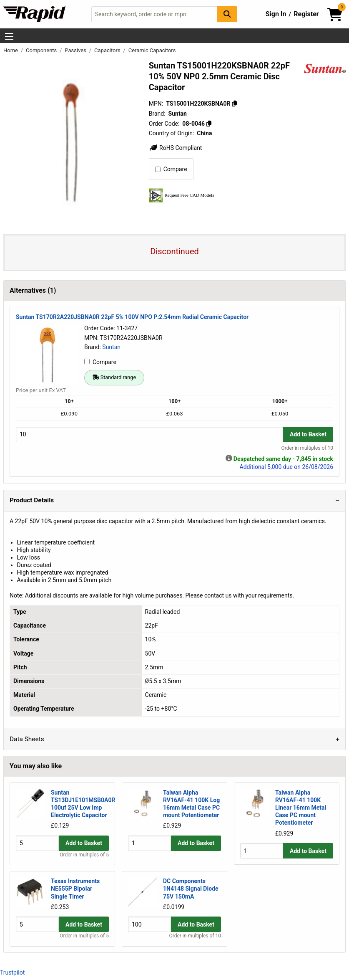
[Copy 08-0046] (209, 124)
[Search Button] (227, 14)
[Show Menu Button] (9, 36)
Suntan (111, 347)
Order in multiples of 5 (84, 855)
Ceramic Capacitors (152, 50)
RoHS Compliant (176, 148)
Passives (76, 50)
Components (42, 50)
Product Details (32, 500)
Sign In (276, 14)
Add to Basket (308, 434)
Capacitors (108, 50)
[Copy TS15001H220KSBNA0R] (234, 104)
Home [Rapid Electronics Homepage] (11, 50)
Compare (171, 169)
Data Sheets (27, 739)
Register (306, 14)
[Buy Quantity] (149, 434)
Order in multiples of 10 (307, 448)
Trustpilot (12, 972)
